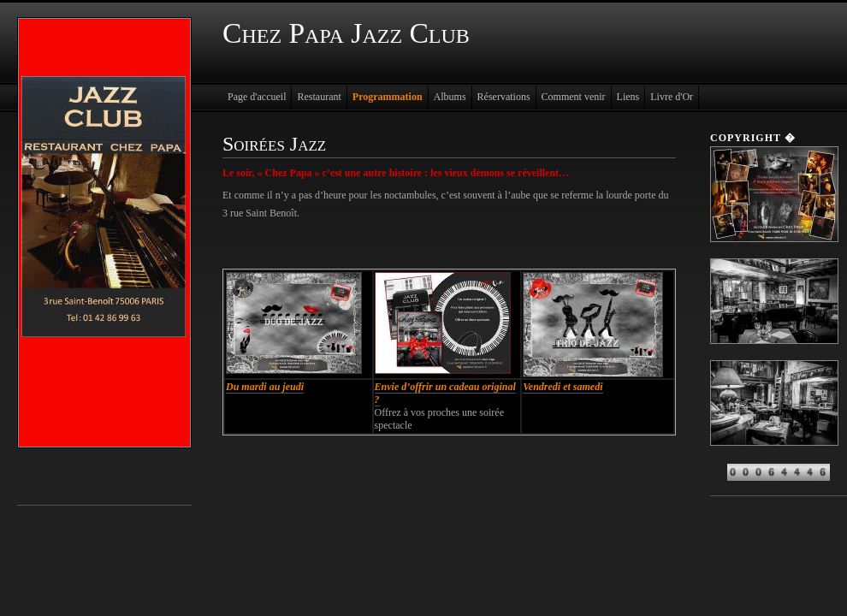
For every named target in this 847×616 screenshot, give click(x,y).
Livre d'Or (672, 97)
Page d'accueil (257, 97)
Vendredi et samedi (563, 387)
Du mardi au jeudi (265, 387)
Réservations (504, 97)
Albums (450, 97)
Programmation (388, 97)
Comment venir (574, 97)
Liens (628, 97)
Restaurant (319, 97)
